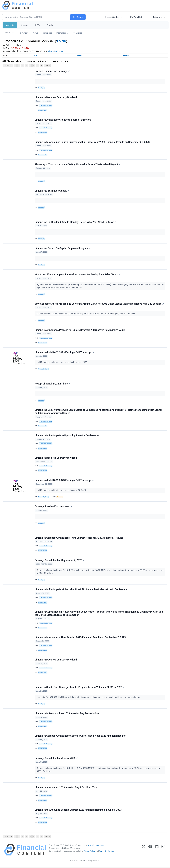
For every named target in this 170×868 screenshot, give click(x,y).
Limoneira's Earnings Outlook (52, 191)
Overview (24, 33)
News (35, 33)
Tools (50, 25)
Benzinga (41, 88)
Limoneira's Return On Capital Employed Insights (63, 248)
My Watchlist (136, 17)
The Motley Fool (43, 369)
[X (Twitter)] (144, 850)
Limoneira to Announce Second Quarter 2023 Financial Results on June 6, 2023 (78, 810)
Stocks (25, 25)
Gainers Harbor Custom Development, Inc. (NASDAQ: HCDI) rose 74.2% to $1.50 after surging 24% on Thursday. (86, 314)
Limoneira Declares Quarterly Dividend (56, 97)
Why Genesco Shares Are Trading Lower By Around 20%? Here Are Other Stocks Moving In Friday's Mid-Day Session (99, 304)
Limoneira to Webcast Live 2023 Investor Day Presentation (67, 714)
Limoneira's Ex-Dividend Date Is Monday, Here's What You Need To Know (75, 222)
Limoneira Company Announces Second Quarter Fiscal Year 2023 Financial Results (80, 736)
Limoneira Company (46, 105)
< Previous (8, 66)
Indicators (158, 17)
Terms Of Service (106, 852)
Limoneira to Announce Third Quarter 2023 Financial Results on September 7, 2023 (80, 638)
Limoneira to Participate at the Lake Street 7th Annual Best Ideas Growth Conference (81, 590)
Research (127, 55)
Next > (47, 66)
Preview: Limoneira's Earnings (52, 71)
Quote (35, 55)
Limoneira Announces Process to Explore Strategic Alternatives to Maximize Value (80, 330)
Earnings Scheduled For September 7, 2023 (60, 561)
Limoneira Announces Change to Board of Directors (63, 120)
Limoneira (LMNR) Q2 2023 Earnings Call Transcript (64, 353)
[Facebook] (150, 850)
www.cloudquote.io (96, 846)
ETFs (38, 25)
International (62, 33)
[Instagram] (163, 850)
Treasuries (77, 33)
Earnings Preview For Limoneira (53, 507)
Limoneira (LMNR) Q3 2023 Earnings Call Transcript (64, 481)
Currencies (47, 33)
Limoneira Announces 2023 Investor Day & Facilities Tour (66, 788)
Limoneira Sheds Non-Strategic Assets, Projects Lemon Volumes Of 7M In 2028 (80, 688)
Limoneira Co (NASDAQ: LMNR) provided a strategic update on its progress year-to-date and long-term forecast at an (89, 698)
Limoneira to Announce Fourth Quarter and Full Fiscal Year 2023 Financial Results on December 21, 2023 (92, 142)
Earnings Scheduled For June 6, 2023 (56, 759)
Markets (10, 25)
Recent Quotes (112, 17)
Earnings (60, 497)
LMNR (62, 41)
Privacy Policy (89, 852)
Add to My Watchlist (55, 51)
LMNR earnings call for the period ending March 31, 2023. (62, 363)
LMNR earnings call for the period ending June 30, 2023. (62, 491)
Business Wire (43, 110)
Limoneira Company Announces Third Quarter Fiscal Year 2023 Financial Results (79, 538)
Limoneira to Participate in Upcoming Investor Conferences (67, 436)
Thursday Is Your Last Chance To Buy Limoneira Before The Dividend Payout (78, 165)
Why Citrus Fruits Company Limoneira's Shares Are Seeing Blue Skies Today (77, 275)
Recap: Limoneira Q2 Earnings (52, 384)
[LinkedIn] (157, 850)
